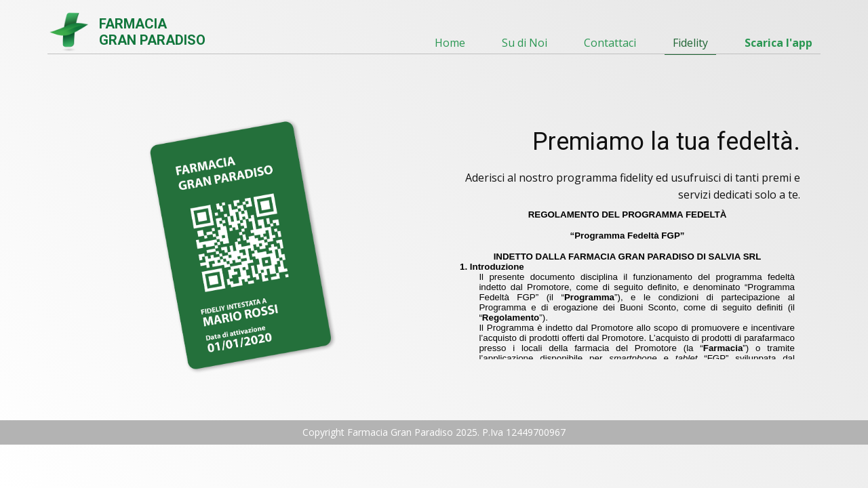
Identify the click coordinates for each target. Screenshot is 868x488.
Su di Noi (525, 43)
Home (450, 43)
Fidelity (690, 43)
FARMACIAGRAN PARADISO (152, 32)
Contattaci (610, 43)
